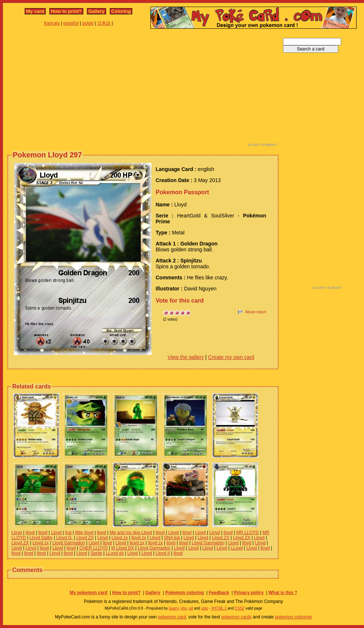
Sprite (96, 553)
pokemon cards (237, 617)
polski (88, 23)
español (71, 23)
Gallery (97, 11)
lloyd (30, 533)
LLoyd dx (115, 553)
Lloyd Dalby (41, 538)
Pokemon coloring (185, 593)
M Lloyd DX (123, 548)
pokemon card (172, 617)
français (52, 23)
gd (191, 608)
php (184, 608)
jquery (174, 608)
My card (35, 11)
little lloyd (84, 533)
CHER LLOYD (93, 548)
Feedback (219, 593)
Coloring (121, 11)
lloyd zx (139, 538)
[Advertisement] (141, 90)
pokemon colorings (293, 617)
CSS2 (239, 608)
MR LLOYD (247, 533)
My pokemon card (88, 593)
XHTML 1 (219, 608)
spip (204, 608)
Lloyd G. (65, 538)
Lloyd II (163, 553)
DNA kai (172, 538)
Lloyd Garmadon (69, 543)
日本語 (104, 23)
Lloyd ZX (85, 538)
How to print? (66, 11)
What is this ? (283, 593)
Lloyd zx (120, 538)
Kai (68, 533)
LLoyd (237, 548)
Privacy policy (249, 593)
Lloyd (17, 533)
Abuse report (255, 312)
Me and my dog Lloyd (131, 533)
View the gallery (186, 357)
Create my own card (231, 357)
